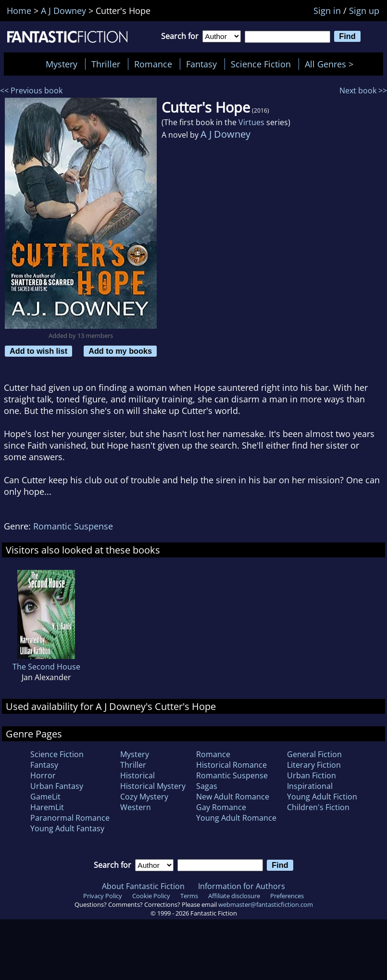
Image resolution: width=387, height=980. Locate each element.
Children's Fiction (318, 807)
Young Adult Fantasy (67, 828)
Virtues (251, 122)
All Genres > (331, 64)
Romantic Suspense (73, 526)
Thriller (106, 64)
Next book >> (363, 90)
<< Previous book (31, 90)
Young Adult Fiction (322, 797)
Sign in (327, 11)
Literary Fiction (314, 765)
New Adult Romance (233, 797)
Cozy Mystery (144, 797)
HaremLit (47, 807)
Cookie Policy (151, 896)
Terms (189, 896)
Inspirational (310, 786)
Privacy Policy (103, 896)
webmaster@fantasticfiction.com (266, 904)
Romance (153, 64)
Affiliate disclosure (234, 896)
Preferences (287, 896)
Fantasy (201, 64)
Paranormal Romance (70, 818)
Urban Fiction (312, 775)
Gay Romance (221, 807)
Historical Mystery (153, 786)
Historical (137, 775)
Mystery (62, 64)
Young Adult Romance (236, 818)
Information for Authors (242, 886)
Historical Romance (231, 765)
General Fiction (314, 754)
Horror (43, 775)
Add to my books (120, 351)
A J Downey (225, 134)
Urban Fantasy (57, 786)
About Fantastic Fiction (143, 886)
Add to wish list (38, 351)
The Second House (46, 667)
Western (136, 807)
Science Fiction (261, 64)
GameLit (45, 797)
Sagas (207, 786)
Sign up (364, 11)
